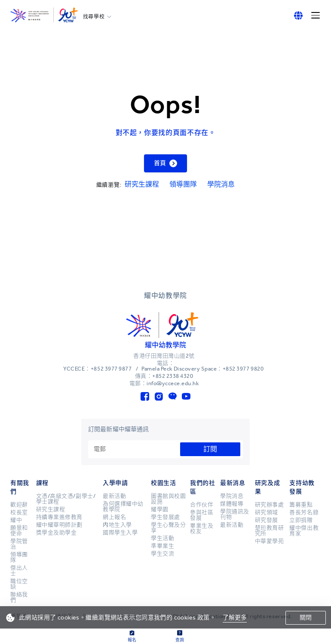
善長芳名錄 (304, 512)
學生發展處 (165, 517)
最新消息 (233, 483)
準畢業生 (162, 546)
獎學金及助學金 (57, 533)
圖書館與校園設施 (168, 499)
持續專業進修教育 (59, 517)
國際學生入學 (120, 533)
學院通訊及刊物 (235, 514)
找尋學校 (94, 17)
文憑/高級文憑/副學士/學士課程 (66, 499)
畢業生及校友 (202, 529)
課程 (42, 483)
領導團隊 (183, 184)
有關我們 (20, 487)
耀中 (16, 520)
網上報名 (114, 517)
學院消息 (221, 184)
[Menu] (316, 15)
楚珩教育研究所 (270, 531)
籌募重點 (301, 505)
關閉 (306, 618)
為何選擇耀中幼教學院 (123, 507)
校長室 (19, 512)
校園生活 (163, 483)
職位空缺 (19, 584)
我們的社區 (202, 487)
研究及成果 (267, 487)
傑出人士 (19, 571)
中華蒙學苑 (270, 541)
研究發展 (267, 520)
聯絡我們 (19, 597)
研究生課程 (142, 184)
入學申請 (115, 483)
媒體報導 (232, 504)
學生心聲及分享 (168, 528)
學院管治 (19, 544)
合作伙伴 (202, 505)
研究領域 (267, 512)
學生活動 (162, 538)
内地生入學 (117, 525)
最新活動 (114, 496)
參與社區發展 (202, 515)
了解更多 (235, 618)
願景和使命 (19, 531)
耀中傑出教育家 (304, 531)
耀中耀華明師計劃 (59, 525)
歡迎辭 (19, 505)
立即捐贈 (301, 520)
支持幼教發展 (302, 487)
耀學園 (160, 509)
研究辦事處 (270, 505)
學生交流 (162, 554)
